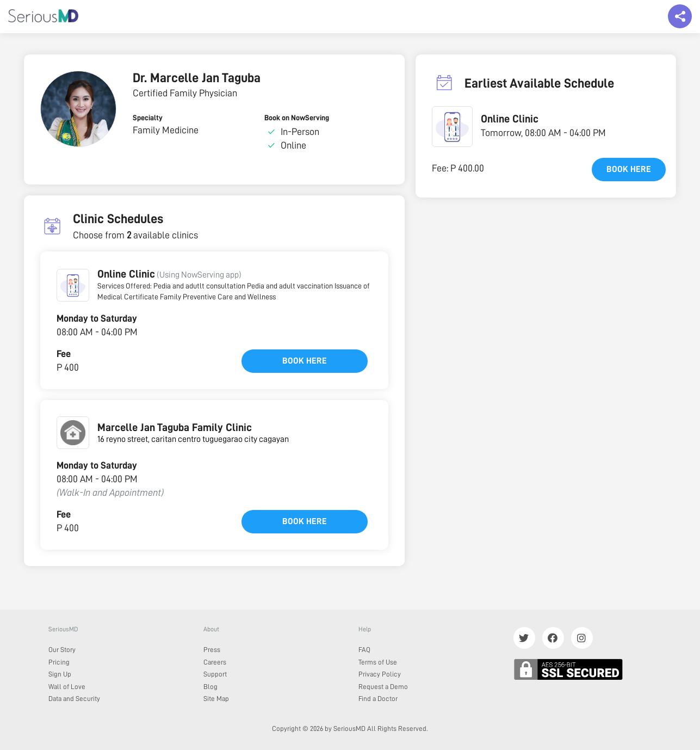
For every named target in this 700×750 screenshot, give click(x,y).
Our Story (62, 650)
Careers (215, 662)
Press (212, 650)
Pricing (59, 662)
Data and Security (74, 699)
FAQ (364, 650)
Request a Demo (383, 687)
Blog (210, 687)
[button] (73, 285)
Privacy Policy (380, 674)
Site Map (216, 699)
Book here (305, 361)
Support (215, 674)
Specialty (148, 118)
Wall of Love (67, 687)
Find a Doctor (378, 699)
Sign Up (60, 674)
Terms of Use (378, 662)
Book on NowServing (297, 118)
